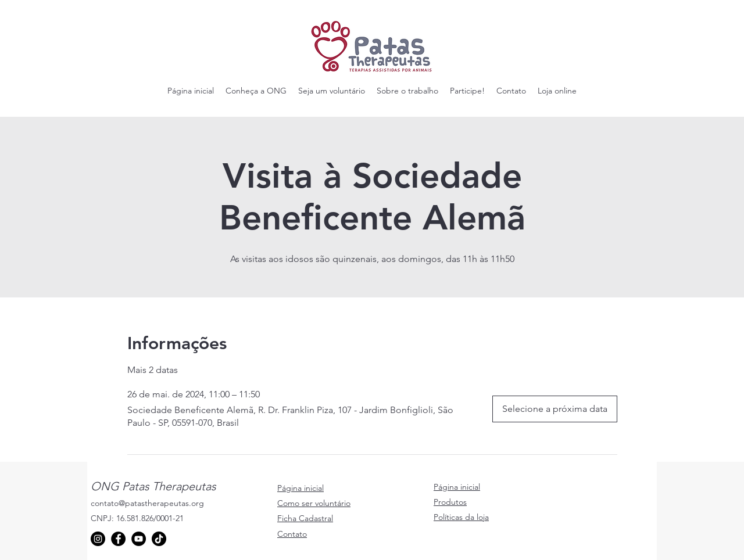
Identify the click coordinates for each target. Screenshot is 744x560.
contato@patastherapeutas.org (147, 503)
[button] (256, 91)
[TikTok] (159, 539)
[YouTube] (139, 539)
